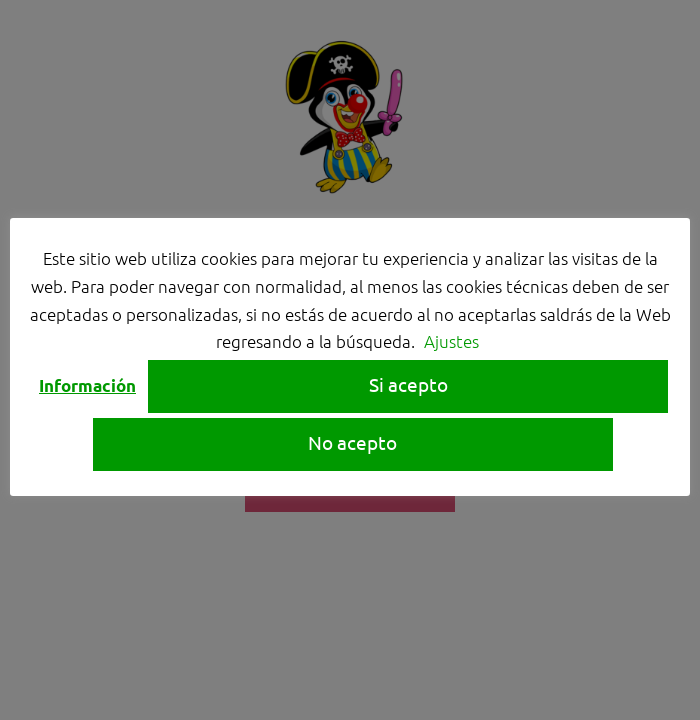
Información (87, 385)
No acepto (352, 442)
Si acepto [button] (408, 384)
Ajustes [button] (451, 341)
